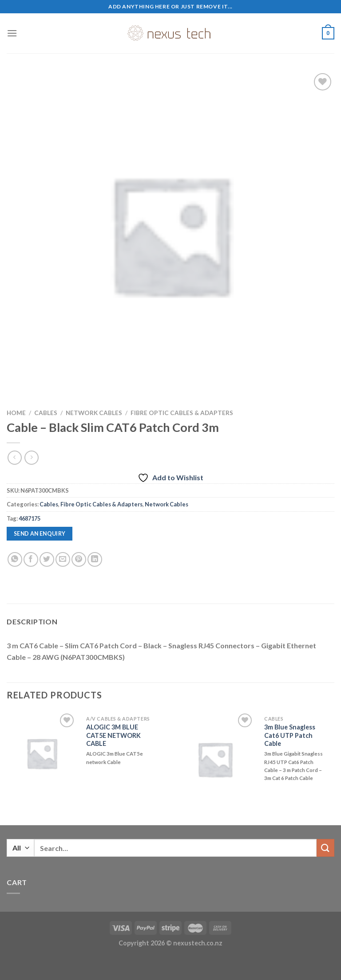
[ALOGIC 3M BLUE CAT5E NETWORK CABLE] (42, 753)
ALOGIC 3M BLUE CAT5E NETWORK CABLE (113, 735)
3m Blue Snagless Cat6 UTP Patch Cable (290, 735)
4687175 (30, 518)
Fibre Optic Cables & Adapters (182, 413)
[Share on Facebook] (31, 559)
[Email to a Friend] (63, 559)
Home (16, 413)
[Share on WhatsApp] (15, 559)
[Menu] (12, 33)
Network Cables (94, 413)
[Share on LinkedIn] (95, 559)
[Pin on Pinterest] (79, 559)
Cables (46, 413)
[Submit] (325, 848)
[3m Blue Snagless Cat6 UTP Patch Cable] (215, 759)
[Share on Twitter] (47, 559)
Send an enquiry (40, 534)
